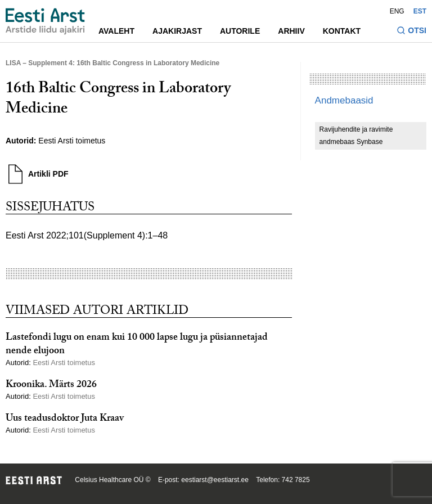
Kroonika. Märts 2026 (51, 386)
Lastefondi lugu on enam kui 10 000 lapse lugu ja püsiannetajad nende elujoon (137, 345)
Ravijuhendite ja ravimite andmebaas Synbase (356, 136)
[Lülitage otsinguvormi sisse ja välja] (411, 32)
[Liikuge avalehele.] (45, 21)
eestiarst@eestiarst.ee (215, 480)
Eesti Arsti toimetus (72, 141)
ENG (397, 11)
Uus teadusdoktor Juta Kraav (65, 419)
